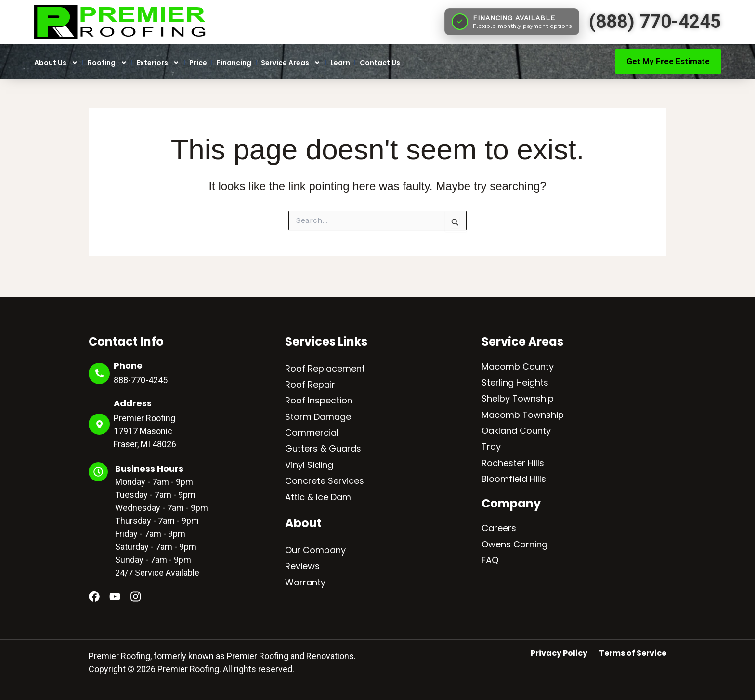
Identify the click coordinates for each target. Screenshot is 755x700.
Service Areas (291, 63)
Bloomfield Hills (514, 479)
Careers (499, 528)
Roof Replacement (325, 369)
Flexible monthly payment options (522, 26)
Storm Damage (318, 417)
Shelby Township (518, 398)
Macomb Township (523, 415)
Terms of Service (633, 653)
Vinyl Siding (309, 465)
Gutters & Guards (323, 448)
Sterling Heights (515, 382)
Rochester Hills (513, 463)
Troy (491, 447)
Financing (234, 63)
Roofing (107, 63)
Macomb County (518, 367)
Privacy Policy (559, 653)
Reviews (302, 566)
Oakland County (516, 431)
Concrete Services (325, 481)
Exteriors (158, 63)
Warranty (305, 582)
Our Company (315, 550)
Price (198, 63)
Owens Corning (514, 544)
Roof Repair (310, 384)
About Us (56, 63)
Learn (340, 63)
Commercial (312, 433)
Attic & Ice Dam (318, 497)
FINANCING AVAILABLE (514, 18)
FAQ (490, 560)
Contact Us (380, 63)
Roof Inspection (319, 400)
